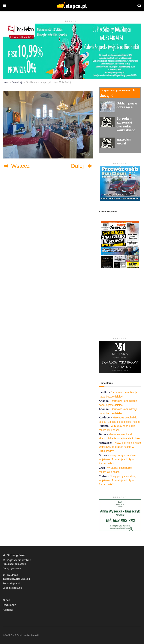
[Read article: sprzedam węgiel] (107, 143)
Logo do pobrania (12, 588)
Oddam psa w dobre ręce (127, 105)
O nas (6, 600)
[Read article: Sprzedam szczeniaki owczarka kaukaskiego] (107, 122)
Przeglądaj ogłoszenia (15, 564)
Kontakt (8, 610)
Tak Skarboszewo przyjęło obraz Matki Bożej (48, 82)
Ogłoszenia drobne (17, 560)
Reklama (10, 575)
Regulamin (10, 605)
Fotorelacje (18, 82)
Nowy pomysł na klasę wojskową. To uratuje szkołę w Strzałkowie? (120, 447)
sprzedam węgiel (124, 141)
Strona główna (14, 555)
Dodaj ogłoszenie (12, 568)
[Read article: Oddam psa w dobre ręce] (107, 107)
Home (6, 82)
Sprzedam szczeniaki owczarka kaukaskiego (126, 124)
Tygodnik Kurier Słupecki (16, 579)
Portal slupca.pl (11, 583)
